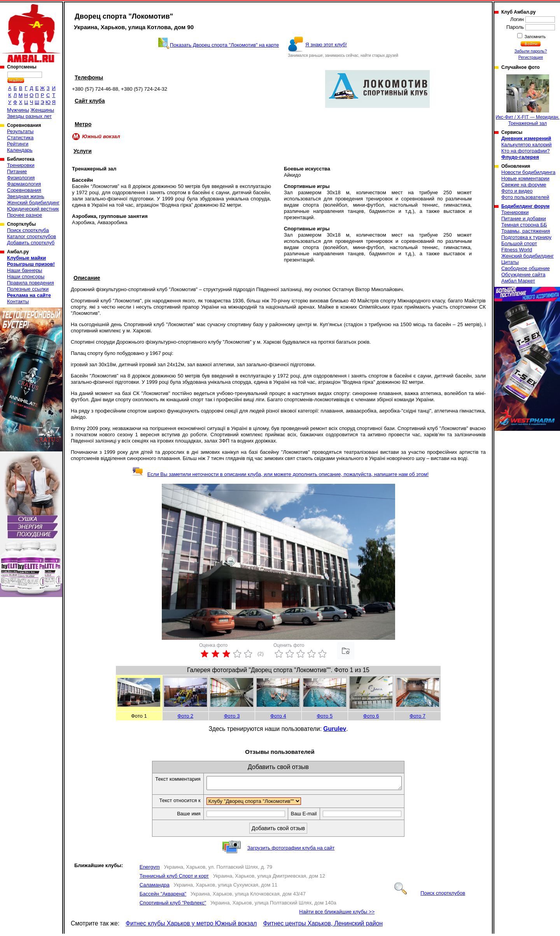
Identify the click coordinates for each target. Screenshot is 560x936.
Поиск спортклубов (430, 895)
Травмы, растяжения (526, 231)
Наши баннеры (24, 270)
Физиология (21, 178)
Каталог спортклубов (31, 236)
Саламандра (155, 887)
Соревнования (24, 190)
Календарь (20, 150)
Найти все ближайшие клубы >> (337, 914)
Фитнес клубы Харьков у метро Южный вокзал (191, 926)
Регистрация (531, 57)
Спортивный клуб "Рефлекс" (173, 905)
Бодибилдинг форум (525, 206)
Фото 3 (232, 716)
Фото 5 (325, 716)
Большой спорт (519, 243)
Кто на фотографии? (526, 151)
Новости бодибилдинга (528, 172)
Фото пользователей (525, 197)
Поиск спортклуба (28, 230)
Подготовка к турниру (526, 237)
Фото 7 (417, 716)
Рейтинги (18, 144)
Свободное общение (526, 268)
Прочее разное (24, 215)
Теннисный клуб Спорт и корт (174, 878)
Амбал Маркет (518, 281)
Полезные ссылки (28, 289)
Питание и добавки (524, 219)
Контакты (18, 301)
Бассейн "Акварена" (163, 896)
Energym (150, 869)
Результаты (20, 131)
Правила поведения (31, 283)
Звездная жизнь (26, 196)
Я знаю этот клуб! (326, 45)
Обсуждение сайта (523, 275)
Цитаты (510, 262)
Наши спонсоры (26, 277)
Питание (17, 171)
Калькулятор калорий (527, 145)
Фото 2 (185, 716)
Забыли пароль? (531, 51)
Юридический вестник (33, 209)
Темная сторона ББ (524, 225)
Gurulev (335, 729)
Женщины (42, 110)
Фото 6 (371, 716)
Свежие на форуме (524, 185)
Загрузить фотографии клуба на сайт (291, 850)
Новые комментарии (525, 178)
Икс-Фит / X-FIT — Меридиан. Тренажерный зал (527, 100)
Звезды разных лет (29, 116)
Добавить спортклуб (31, 243)
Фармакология (24, 184)
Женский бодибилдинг (33, 203)
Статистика (20, 138)
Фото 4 (278, 716)
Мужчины (18, 110)
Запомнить (535, 37)
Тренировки (21, 165)
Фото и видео (517, 191)
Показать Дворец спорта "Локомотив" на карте (224, 45)
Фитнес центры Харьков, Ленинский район (323, 926)
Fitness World (517, 250)
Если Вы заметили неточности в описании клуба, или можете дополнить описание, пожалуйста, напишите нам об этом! (280, 474)
